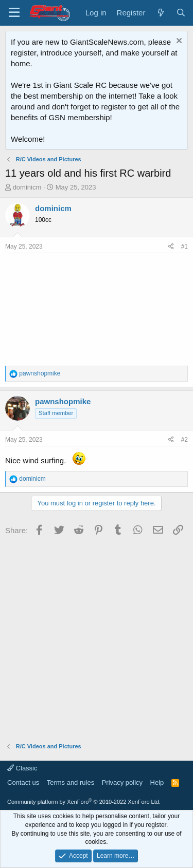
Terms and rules (71, 782)
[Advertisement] (97, 636)
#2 (185, 440)
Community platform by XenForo (84, 802)
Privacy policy (122, 782)
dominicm (27, 187)
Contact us (23, 782)
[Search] (181, 13)
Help (157, 782)
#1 (185, 247)
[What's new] (160, 13)
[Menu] (14, 13)
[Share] (171, 247)
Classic (22, 768)
